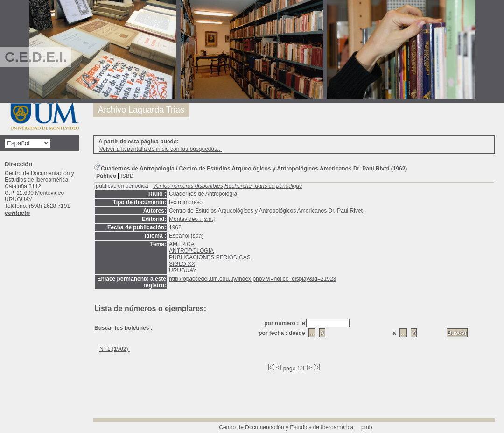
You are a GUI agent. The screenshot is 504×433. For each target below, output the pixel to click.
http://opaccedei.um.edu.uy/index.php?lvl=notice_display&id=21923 (252, 279)
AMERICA (182, 244)
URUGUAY (183, 270)
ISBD (127, 176)
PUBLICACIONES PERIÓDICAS (210, 257)
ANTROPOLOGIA (191, 251)
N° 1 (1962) (115, 349)
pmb (367, 427)
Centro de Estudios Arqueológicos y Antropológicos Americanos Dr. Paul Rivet (266, 211)
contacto (17, 213)
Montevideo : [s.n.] (192, 219)
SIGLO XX (182, 264)
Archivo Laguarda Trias (141, 110)
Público (106, 176)
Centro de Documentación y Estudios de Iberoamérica (286, 427)
